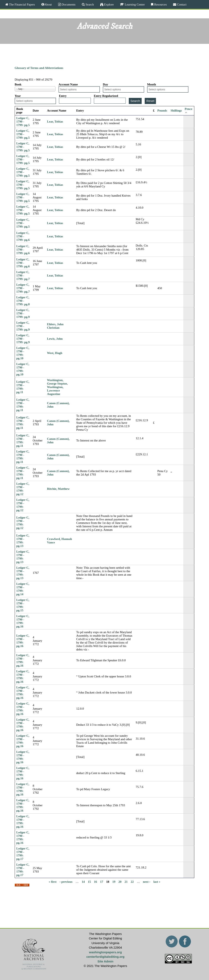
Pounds (162, 111)
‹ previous (66, 882)
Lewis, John (55, 339)
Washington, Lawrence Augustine (55, 390)
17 (102, 882)
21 (126, 882)
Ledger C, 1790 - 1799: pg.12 (23, 489)
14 (83, 882)
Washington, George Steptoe (57, 382)
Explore (108, 4)
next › (147, 882)
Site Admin (106, 961)
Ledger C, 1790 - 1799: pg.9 (23, 313)
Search (89, 4)
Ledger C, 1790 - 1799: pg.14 (23, 589)
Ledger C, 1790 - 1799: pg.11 (23, 387)
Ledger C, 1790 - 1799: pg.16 (23, 621)
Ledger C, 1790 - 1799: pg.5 (23, 122)
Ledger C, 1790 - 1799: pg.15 (23, 605)
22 (132, 882)
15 (89, 882)
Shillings (176, 111)
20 (120, 882)
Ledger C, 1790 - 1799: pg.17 (23, 854)
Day (106, 84)
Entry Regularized (106, 96)
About (48, 4)
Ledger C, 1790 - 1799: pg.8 (23, 301)
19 (114, 882)
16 (95, 882)
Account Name (68, 84)
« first (53, 882)
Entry (63, 96)
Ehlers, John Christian (55, 326)
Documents (68, 4)
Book (18, 84)
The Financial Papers (22, 4)
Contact (181, 4)
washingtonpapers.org (105, 952)
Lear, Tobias (55, 122)
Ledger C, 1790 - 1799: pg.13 (23, 541)
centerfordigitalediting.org (105, 957)
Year (18, 96)
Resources (160, 4)
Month (152, 84)
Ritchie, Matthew (58, 489)
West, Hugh (55, 353)
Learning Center (134, 4)
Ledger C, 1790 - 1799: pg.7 (23, 275)
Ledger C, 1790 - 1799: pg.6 (23, 236)
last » (157, 882)
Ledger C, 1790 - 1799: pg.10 (23, 353)
